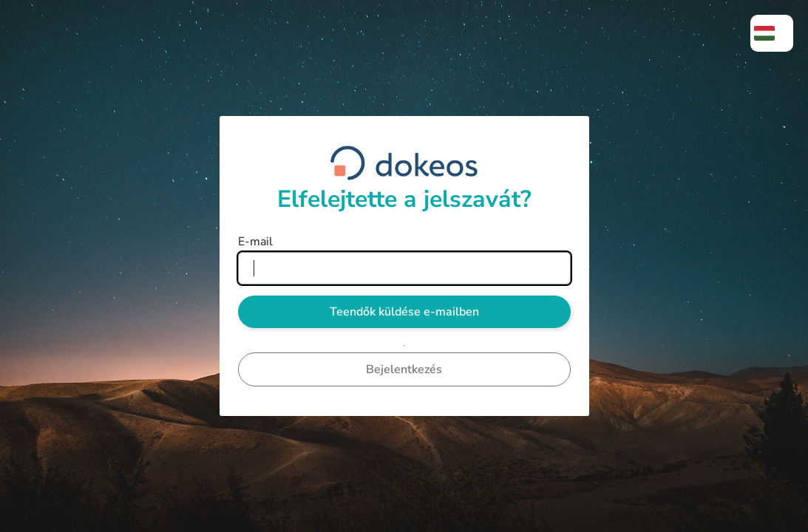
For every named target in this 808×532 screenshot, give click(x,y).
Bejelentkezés (404, 369)
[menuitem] (772, 33)
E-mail (255, 242)
